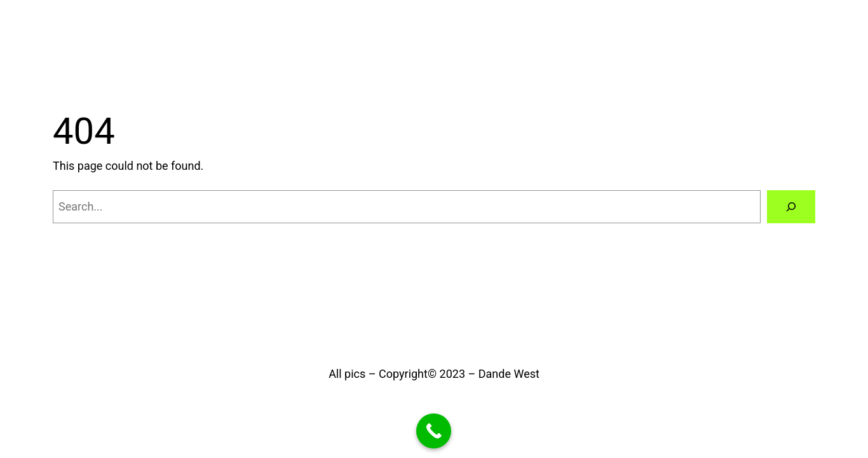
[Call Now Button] (434, 431)
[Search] (791, 207)
